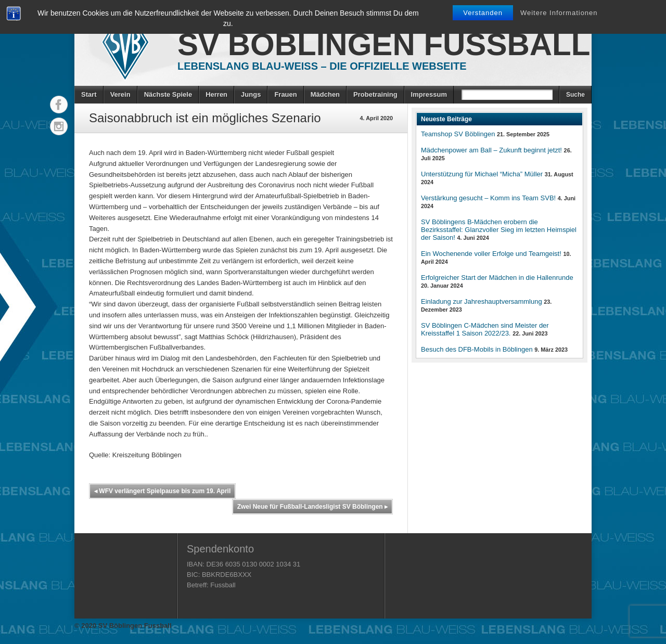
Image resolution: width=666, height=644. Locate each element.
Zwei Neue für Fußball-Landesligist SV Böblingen (312, 507)
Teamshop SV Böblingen (458, 134)
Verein (120, 94)
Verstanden (483, 13)
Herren (216, 94)
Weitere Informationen (559, 13)
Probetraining (375, 94)
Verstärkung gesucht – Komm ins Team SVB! (488, 198)
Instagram (59, 126)
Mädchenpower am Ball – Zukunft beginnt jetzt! (491, 150)
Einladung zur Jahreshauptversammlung (482, 301)
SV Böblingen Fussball (384, 44)
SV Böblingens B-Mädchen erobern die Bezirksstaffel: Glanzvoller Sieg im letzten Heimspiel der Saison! (499, 230)
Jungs (251, 94)
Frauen (285, 94)
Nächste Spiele (168, 94)
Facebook (59, 105)
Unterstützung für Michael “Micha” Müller (482, 174)
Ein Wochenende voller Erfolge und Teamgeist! (491, 254)
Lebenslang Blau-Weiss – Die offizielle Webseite (322, 66)
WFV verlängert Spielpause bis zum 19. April (162, 491)
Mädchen (325, 94)
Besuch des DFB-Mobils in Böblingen (477, 349)
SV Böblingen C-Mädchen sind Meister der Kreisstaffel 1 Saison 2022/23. (485, 329)
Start (89, 94)
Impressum (429, 94)
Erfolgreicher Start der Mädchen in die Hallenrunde (497, 278)
